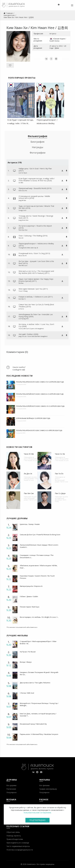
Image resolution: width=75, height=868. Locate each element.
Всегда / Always (26, 662)
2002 (61, 46)
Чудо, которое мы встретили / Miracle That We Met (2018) (36, 207)
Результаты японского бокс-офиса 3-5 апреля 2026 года (39, 430)
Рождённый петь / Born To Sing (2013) (34, 253)
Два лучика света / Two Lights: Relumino (35, 683)
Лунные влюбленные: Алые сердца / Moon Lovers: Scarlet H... (39, 546)
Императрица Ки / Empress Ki (31, 586)
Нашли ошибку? (19, 367)
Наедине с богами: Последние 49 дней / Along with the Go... (39, 673)
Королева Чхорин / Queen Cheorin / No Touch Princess (37, 577)
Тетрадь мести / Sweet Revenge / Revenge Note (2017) (36, 217)
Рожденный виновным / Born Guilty (61, 500)
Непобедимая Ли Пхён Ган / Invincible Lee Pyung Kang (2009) (36, 315)
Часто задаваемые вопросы (18, 846)
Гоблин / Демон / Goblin (29, 596)
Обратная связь (13, 832)
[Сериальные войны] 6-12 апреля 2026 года (33, 418)
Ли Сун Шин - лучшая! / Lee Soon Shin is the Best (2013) (36, 262)
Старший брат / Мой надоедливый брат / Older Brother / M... (38, 642)
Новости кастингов (19, 447)
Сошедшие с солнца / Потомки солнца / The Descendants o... (37, 556)
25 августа (54, 46)
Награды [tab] (38, 147)
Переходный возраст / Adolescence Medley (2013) (36, 245)
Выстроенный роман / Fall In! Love (61, 481)
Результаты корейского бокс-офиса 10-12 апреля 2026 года (40, 406)
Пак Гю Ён (59, 474)
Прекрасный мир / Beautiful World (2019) (35, 188)
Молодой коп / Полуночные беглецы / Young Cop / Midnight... (39, 704)
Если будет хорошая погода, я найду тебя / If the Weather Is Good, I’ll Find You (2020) (37, 180)
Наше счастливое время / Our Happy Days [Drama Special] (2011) (36, 280)
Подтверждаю (37, 820)
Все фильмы (44, 785)
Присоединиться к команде (18, 843)
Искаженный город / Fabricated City (33, 724)
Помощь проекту (14, 836)
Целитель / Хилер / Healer (30, 524)
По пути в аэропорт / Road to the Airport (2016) (35, 227)
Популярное (12, 792)
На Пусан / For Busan (28, 652)
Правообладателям (15, 839)
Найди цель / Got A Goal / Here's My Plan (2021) (35, 170)
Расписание (11, 789)
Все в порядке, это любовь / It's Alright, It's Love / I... (39, 617)
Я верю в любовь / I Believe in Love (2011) (36, 297)
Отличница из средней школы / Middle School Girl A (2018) (34, 197)
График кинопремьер (48, 789)
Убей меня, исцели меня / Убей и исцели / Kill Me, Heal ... (39, 567)
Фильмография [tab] (37, 136)
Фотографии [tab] (38, 153)
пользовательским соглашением (37, 813)
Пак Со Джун (60, 493)
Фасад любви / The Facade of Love (31, 460)
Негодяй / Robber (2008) (28, 334)
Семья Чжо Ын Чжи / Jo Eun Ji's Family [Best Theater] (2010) (36, 306)
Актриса (53, 34)
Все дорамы (11, 785)
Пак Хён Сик (29, 493)
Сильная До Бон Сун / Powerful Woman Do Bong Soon (40, 535)
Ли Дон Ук (28, 474)
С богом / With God (27, 693)
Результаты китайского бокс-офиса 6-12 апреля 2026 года (40, 394)
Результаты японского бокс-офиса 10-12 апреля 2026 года (40, 382)
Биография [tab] (37, 142)
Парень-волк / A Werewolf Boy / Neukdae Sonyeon (39, 734)
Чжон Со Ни (60, 454)
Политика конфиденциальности (20, 850)
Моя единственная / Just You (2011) (33, 289)
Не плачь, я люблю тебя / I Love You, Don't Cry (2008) (36, 325)
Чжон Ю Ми (29, 454)
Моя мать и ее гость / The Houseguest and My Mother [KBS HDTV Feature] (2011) (36, 272)
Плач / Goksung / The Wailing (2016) (33, 236)
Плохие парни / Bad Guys (30, 607)
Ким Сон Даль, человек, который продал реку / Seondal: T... (38, 715)
